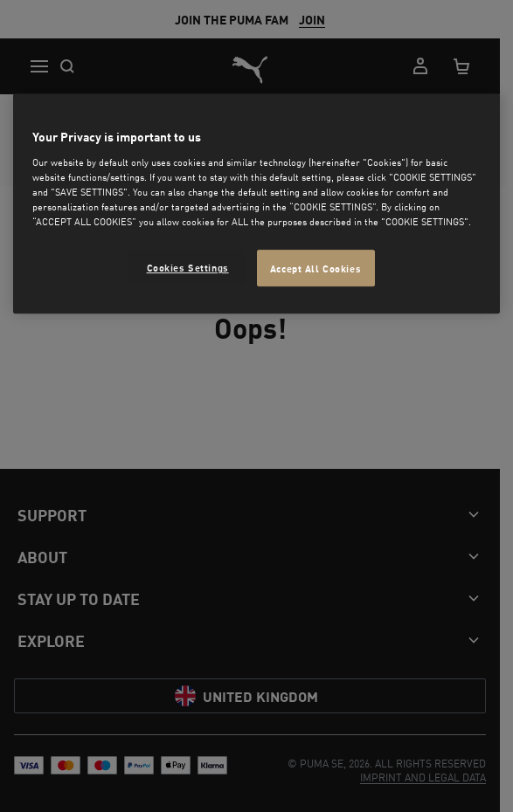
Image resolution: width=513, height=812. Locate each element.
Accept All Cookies (315, 268)
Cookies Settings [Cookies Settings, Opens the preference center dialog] (188, 268)
